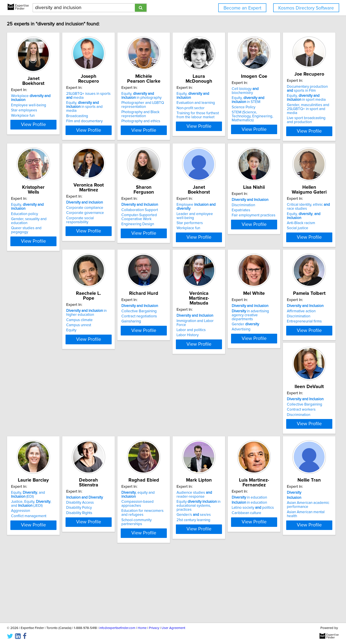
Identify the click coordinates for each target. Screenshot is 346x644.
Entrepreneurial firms (95, 459)
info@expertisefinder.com (117, 628)
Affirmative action (92, 448)
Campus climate (157, 336)
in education (162, 560)
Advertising (21, 463)
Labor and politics (291, 337)
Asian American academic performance (231, 572)
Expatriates (21, 337)
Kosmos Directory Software (306, 8)
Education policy (91, 215)
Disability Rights (290, 459)
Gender (25, 457)
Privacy (154, 628)
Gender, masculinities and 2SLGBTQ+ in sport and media (37, 228)
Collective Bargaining (228, 332)
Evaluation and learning (229, 99)
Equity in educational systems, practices (103, 571)
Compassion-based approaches (38, 565)
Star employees (25, 106)
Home (142, 628)
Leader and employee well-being (304, 215)
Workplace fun (24, 112)
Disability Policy (289, 453)
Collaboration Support (229, 215)
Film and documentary (96, 117)
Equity (149, 346)
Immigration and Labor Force (300, 332)
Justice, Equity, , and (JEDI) (234, 454)
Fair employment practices (34, 342)
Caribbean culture (159, 575)
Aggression (220, 461)
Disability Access (290, 448)
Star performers (290, 221)
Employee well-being (29, 101)
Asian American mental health (235, 579)
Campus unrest (157, 341)
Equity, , (102, 336)
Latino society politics (165, 570)
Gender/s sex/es (95, 578)
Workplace (39, 96)
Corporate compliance (163, 213)
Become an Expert (242, 8)
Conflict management (228, 467)
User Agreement (173, 628)
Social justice (89, 346)
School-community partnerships (38, 579)
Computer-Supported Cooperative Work (228, 223)
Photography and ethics (164, 121)
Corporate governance (163, 218)
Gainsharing (220, 342)
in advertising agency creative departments (37, 450)
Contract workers (158, 453)
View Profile (40, 137)
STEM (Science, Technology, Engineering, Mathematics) (299, 115)
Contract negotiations (228, 337)
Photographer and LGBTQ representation (165, 105)
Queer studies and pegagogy (102, 226)
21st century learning (95, 583)
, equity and (36, 560)
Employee (303, 210)
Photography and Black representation (163, 114)
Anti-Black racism (92, 341)
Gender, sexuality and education (104, 221)
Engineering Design (227, 230)
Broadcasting (89, 112)
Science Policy (288, 108)
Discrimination (23, 332)
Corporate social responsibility (169, 223)
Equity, (234, 94)
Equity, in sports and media (104, 105)
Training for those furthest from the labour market (236, 111)
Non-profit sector (224, 104)
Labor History (288, 342)
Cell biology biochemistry (301, 94)
